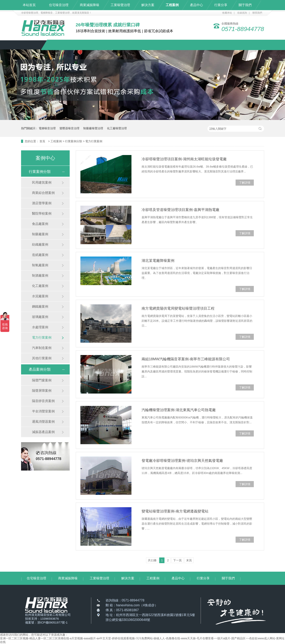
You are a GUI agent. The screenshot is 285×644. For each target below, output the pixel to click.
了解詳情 (245, 183)
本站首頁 (29, 5)
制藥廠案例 (40, 234)
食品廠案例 (40, 224)
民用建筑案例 (42, 182)
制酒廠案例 (40, 275)
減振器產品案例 (43, 432)
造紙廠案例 (40, 255)
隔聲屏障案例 (42, 391)
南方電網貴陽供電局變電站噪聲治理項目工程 (178, 308)
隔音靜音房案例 (43, 401)
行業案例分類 (74, 141)
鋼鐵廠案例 (40, 306)
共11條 (152, 560)
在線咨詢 (242, 13)
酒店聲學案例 (42, 203)
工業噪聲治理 (120, 5)
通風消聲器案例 (43, 422)
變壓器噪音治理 (69, 128)
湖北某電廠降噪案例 (158, 261)
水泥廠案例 (40, 296)
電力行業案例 (94, 141)
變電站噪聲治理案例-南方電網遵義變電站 (175, 511)
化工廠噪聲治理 (117, 128)
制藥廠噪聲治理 (93, 128)
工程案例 (172, 5)
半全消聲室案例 (43, 411)
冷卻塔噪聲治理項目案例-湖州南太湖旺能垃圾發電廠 (184, 159)
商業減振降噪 (90, 5)
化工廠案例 (40, 286)
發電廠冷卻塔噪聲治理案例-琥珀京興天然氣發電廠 (182, 461)
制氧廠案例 (40, 265)
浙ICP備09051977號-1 (52, 622)
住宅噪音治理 (59, 5)
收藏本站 (227, 13)
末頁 (189, 560)
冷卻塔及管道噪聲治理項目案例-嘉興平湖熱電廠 (180, 210)
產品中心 (196, 5)
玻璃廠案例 (40, 317)
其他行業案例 (42, 358)
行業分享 (221, 5)
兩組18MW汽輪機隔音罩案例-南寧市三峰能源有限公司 (186, 359)
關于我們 (245, 5)
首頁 (43, 141)
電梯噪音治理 (47, 128)
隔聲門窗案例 (42, 380)
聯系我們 (257, 13)
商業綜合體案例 (43, 193)
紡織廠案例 (40, 244)
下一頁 (177, 560)
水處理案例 (40, 327)
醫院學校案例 (42, 213)
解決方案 (148, 5)
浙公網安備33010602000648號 (128, 620)
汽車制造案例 (42, 348)
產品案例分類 (40, 369)
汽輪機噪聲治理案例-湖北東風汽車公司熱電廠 (179, 410)
